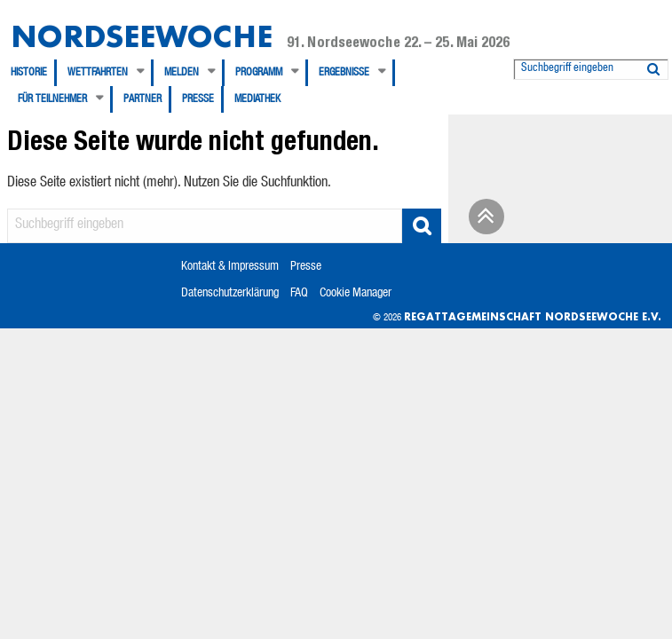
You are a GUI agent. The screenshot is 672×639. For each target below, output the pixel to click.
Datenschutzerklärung (230, 294)
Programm (259, 73)
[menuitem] (34, 73)
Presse (198, 99)
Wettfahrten (98, 73)
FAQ (299, 294)
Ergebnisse (344, 73)
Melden (182, 73)
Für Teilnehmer (52, 99)
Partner (142, 99)
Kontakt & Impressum (230, 267)
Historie (29, 73)
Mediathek (257, 99)
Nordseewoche (142, 36)
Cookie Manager (356, 294)
